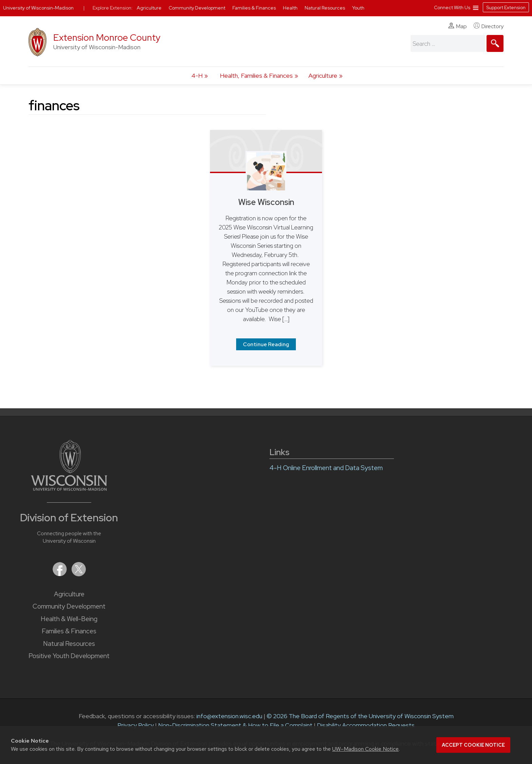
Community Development (69, 606)
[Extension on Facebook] (60, 574)
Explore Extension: (113, 8)
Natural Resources (69, 644)
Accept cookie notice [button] (473, 745)
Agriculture (323, 76)
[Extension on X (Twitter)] (79, 574)
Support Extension (506, 7)
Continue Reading (266, 344)
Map (458, 26)
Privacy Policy (136, 725)
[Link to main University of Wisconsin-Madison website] (69, 489)
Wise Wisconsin (266, 202)
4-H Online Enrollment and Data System (326, 468)
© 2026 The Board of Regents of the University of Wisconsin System (360, 716)
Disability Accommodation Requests (366, 725)
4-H (197, 76)
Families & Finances (69, 631)
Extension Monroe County (107, 38)
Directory (489, 26)
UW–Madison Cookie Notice (365, 749)
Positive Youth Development (69, 656)
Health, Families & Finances (256, 76)
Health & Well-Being (69, 619)
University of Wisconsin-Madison (38, 8)
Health (291, 8)
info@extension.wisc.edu (229, 716)
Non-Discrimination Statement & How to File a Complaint (235, 725)
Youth (358, 8)
